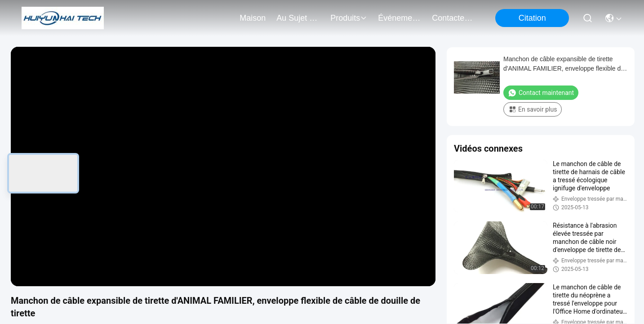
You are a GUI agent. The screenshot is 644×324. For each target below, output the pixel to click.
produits (349, 18)
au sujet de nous (298, 18)
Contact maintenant (541, 93)
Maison (253, 18)
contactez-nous (453, 18)
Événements (400, 18)
